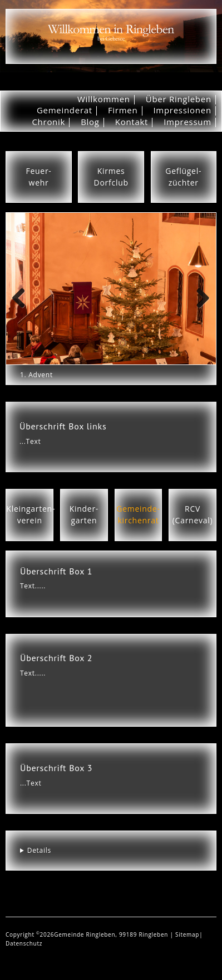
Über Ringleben (179, 99)
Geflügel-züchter (183, 177)
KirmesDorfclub (111, 177)
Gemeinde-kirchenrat (138, 514)
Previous (23, 309)
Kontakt (132, 122)
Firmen (123, 110)
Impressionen (182, 110)
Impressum (188, 122)
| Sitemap (184, 934)
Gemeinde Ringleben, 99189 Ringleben (112, 934)
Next (202, 309)
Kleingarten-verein (31, 514)
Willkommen (104, 99)
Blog (90, 122)
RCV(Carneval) (193, 514)
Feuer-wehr (39, 177)
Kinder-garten (84, 514)
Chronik (48, 122)
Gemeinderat (65, 110)
